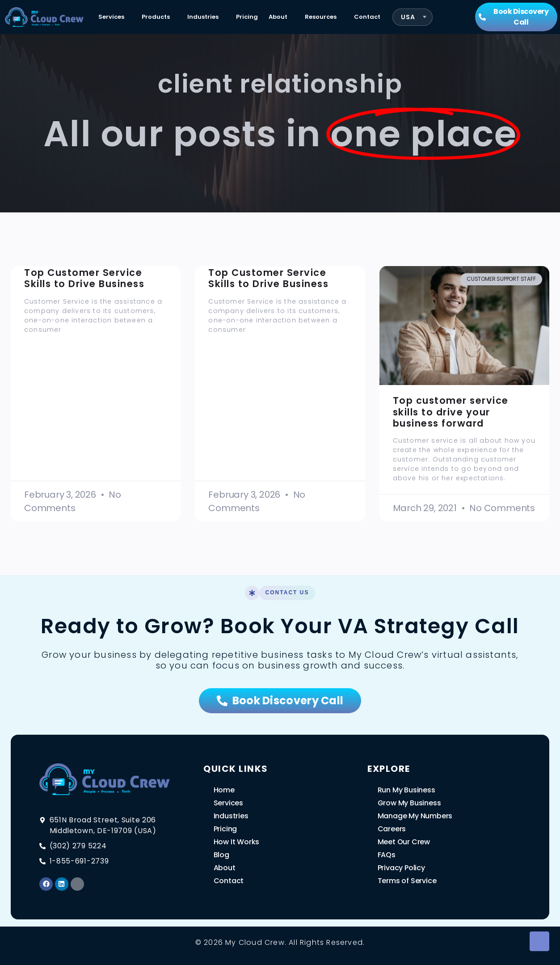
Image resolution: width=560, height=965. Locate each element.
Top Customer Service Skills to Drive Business (84, 278)
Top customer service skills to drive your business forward (451, 412)
